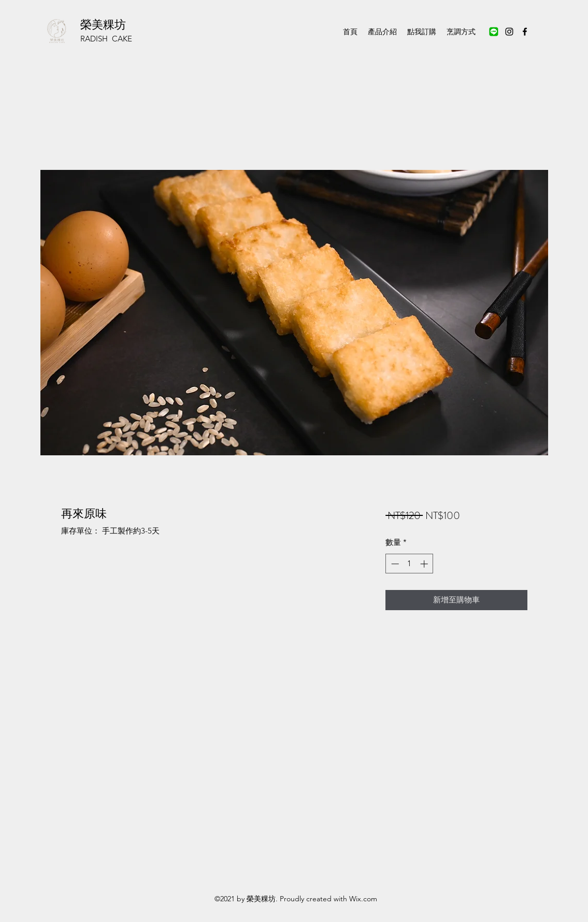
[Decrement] (394, 564)
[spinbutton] (410, 564)
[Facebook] (525, 32)
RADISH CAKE (106, 39)
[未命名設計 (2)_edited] (494, 32)
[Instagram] (509, 32)
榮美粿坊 (103, 25)
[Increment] (425, 564)
